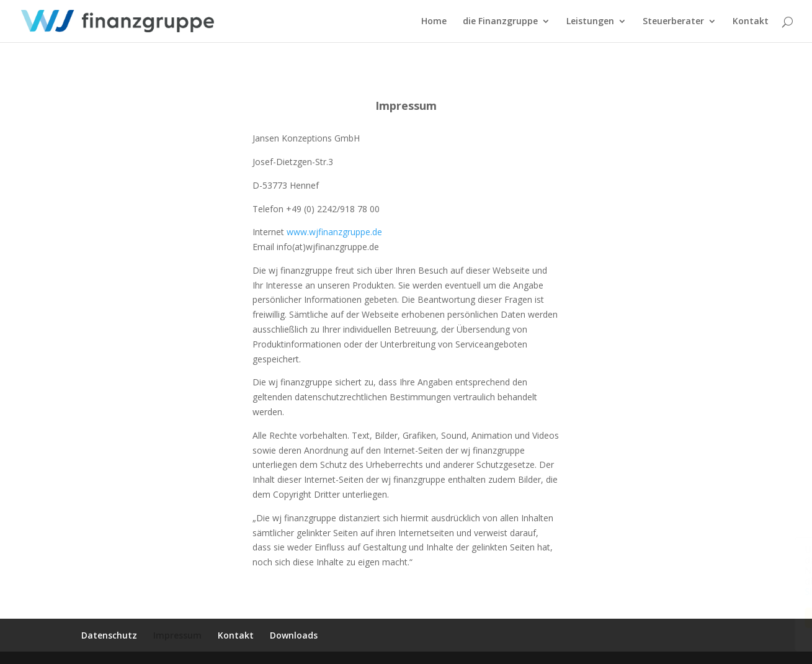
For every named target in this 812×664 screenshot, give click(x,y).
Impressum (177, 635)
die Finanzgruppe (500, 22)
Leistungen (590, 22)
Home (434, 22)
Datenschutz (109, 635)
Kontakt (751, 22)
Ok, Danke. (708, 618)
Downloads (294, 635)
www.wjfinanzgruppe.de (334, 232)
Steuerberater (673, 22)
